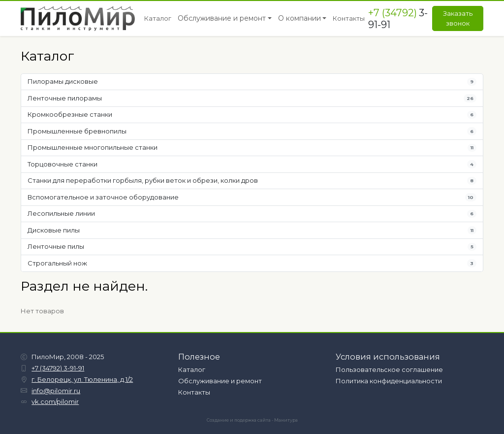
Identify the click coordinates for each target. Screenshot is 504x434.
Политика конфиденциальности (389, 381)
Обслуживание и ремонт (220, 381)
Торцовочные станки (252, 164)
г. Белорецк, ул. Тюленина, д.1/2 (82, 379)
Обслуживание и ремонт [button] (222, 18)
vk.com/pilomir (55, 401)
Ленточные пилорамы (252, 98)
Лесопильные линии (252, 214)
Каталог (192, 369)
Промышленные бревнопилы (252, 131)
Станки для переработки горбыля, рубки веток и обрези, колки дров (252, 181)
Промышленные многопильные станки (252, 148)
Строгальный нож (252, 263)
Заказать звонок (458, 18)
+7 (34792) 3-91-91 (58, 368)
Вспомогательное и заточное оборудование (252, 197)
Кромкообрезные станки (252, 115)
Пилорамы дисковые (252, 82)
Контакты (194, 392)
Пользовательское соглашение (389, 369)
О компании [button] (299, 18)
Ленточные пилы (252, 247)
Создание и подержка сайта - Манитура (252, 420)
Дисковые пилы (252, 230)
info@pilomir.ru (56, 391)
